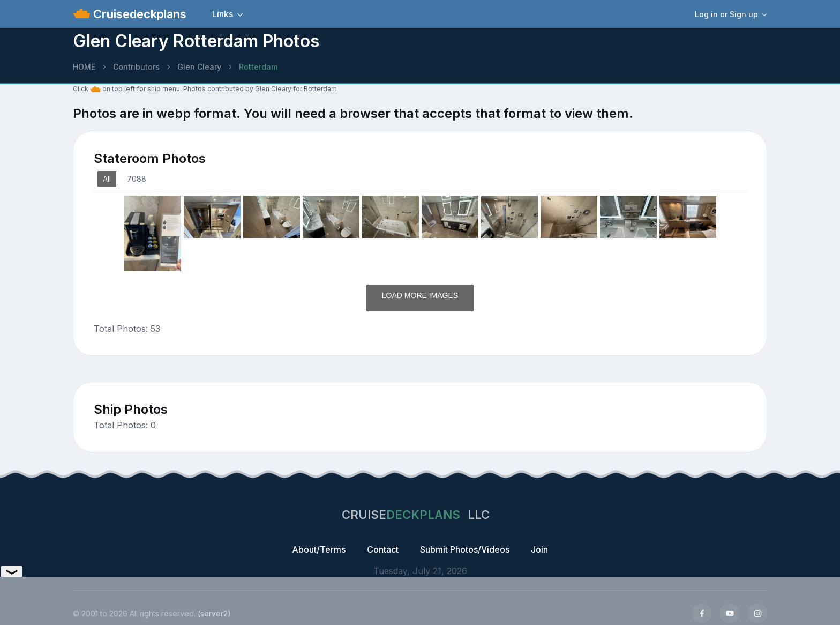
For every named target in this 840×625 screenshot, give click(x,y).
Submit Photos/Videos (465, 549)
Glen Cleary (199, 67)
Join (539, 549)
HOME (84, 67)
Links (223, 14)
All (107, 179)
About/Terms (319, 549)
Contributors (136, 67)
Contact (383, 549)
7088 (137, 179)
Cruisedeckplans (138, 14)
